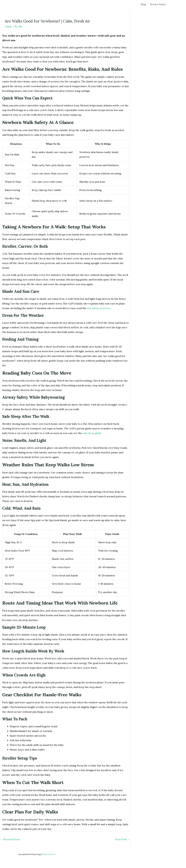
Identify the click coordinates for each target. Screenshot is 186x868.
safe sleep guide (92, 433)
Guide (8, 26)
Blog (144, 4)
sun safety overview (99, 308)
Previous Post (10, 839)
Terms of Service (49, 854)
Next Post (123, 839)
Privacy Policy (158, 4)
